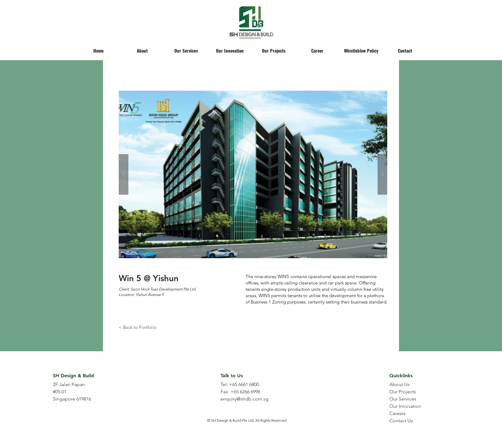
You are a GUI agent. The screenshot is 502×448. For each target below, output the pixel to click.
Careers (397, 413)
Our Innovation (405, 406)
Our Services (403, 399)
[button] (253, 174)
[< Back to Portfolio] (138, 327)
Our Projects (403, 392)
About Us (399, 384)
